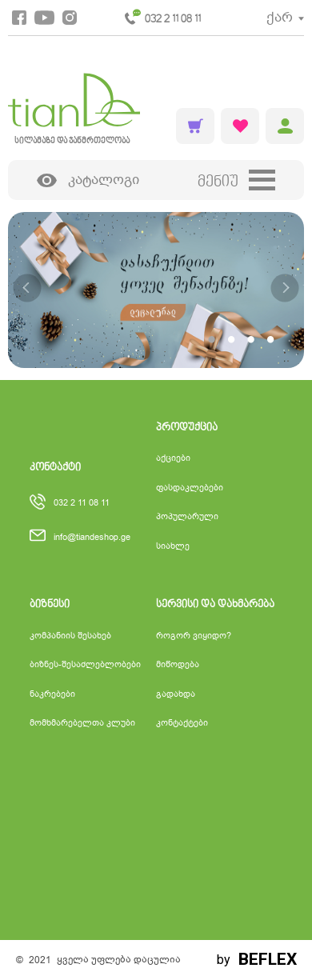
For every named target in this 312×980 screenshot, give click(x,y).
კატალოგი (88, 180)
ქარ (280, 17)
